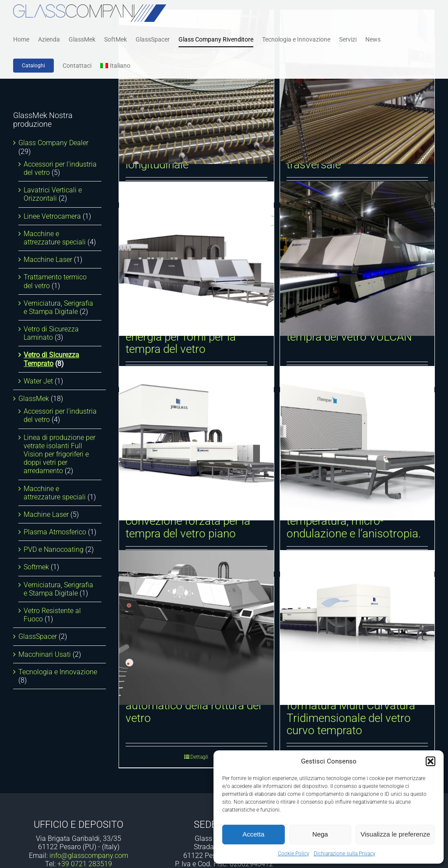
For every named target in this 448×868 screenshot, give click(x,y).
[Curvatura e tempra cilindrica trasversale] (357, 87)
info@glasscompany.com (89, 856)
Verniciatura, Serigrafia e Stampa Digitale (58, 307)
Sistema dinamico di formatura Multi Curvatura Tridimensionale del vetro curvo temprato (351, 712)
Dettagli (199, 757)
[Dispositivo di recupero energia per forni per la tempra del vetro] (196, 259)
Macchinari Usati (45, 654)
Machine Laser (46, 514)
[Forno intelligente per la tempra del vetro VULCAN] (357, 259)
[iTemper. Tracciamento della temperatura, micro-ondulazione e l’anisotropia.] (357, 443)
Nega (320, 834)
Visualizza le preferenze (395, 834)
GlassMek (34, 399)
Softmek (36, 567)
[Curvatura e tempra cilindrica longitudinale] (196, 87)
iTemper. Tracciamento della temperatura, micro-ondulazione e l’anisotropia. (356, 521)
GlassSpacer (38, 636)
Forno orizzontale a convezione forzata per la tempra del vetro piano (188, 521)
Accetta (253, 834)
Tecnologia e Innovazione (58, 672)
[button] (430, 761)
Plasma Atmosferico (55, 532)
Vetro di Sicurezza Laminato (51, 333)
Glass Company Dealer (53, 143)
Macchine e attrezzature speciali (55, 238)
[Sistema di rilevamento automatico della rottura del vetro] (196, 628)
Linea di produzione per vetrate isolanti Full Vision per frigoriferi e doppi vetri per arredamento (59, 454)
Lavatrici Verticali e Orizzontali (53, 194)
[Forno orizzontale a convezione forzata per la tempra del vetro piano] (196, 443)
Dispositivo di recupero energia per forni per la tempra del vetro (182, 336)
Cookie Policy (294, 854)
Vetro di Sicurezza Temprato (51, 359)
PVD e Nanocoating (54, 549)
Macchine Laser (48, 260)
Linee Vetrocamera (52, 216)
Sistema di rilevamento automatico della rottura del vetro (193, 706)
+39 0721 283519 (85, 864)
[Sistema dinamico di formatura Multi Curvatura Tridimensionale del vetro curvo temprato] (357, 628)
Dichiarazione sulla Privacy (345, 854)
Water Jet (38, 381)
